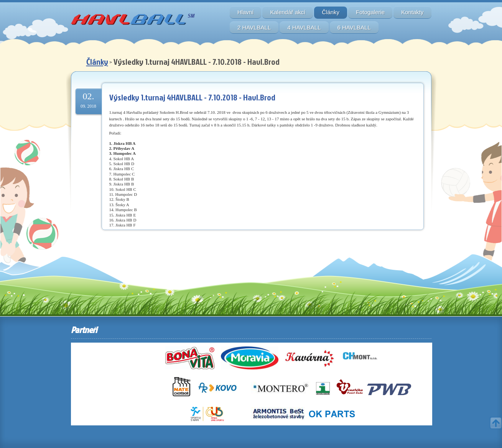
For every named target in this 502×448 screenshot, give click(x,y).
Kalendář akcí (288, 12)
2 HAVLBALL (254, 27)
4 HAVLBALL (304, 27)
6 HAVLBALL (354, 27)
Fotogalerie (370, 12)
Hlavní (246, 12)
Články (331, 12)
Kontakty (412, 12)
